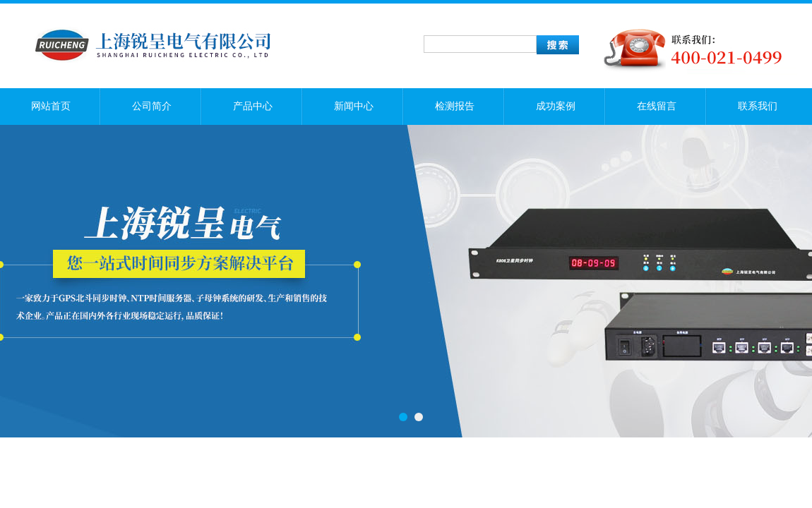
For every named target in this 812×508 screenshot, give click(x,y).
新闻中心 (354, 106)
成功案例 (556, 106)
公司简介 (152, 106)
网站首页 (51, 106)
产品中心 (253, 106)
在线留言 (657, 106)
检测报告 (455, 106)
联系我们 (758, 106)
